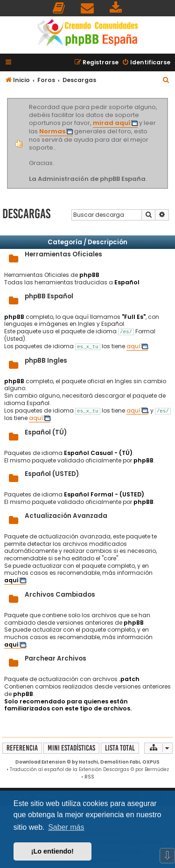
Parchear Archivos (56, 658)
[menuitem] (59, 8)
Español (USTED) (52, 474)
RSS (89, 777)
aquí (133, 346)
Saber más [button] (66, 827)
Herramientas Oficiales (63, 254)
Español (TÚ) (46, 432)
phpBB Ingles (46, 361)
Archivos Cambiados (60, 595)
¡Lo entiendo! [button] (52, 851)
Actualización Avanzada (66, 516)
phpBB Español (49, 296)
